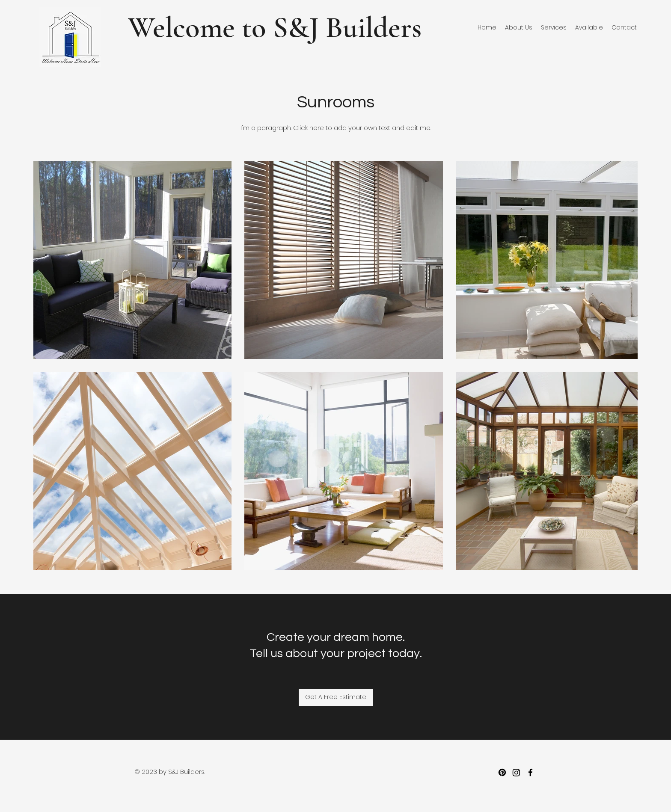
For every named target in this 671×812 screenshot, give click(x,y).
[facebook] (530, 772)
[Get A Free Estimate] (336, 697)
